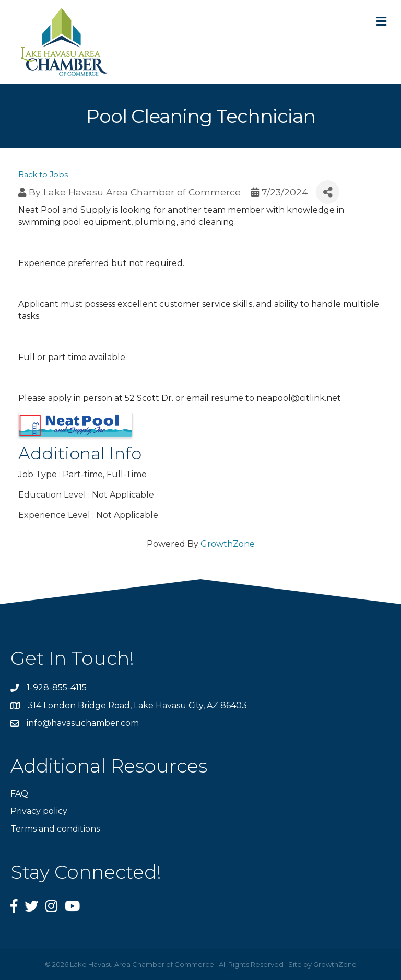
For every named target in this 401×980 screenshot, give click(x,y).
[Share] (328, 192)
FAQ (19, 794)
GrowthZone (228, 544)
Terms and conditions (55, 829)
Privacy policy (39, 811)
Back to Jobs (43, 175)
